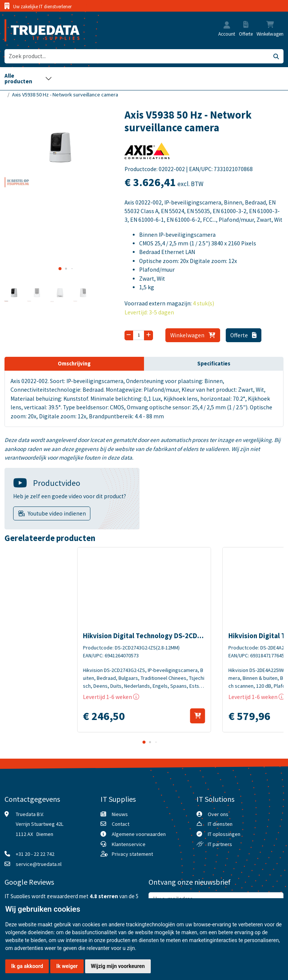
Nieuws (120, 814)
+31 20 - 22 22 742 (35, 854)
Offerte (243, 335)
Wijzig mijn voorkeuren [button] (118, 966)
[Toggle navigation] (28, 79)
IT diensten (220, 824)
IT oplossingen (224, 834)
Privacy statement (132, 854)
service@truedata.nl (39, 864)
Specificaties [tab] (214, 364)
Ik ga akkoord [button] (27, 966)
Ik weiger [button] (67, 966)
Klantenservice (129, 844)
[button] (227, 26)
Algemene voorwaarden (139, 834)
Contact (121, 824)
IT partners (220, 844)
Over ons (218, 814)
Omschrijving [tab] (74, 364)
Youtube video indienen (57, 513)
